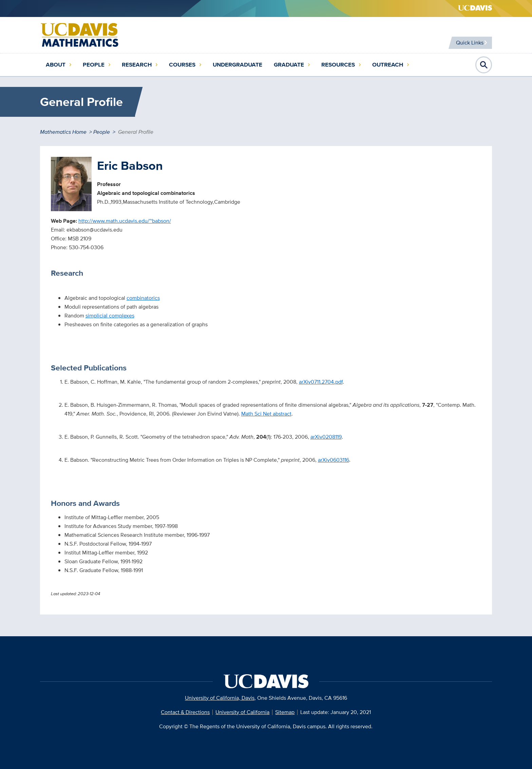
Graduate (289, 65)
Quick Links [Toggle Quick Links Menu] (467, 43)
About (56, 65)
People (94, 65)
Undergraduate (237, 65)
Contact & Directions (185, 712)
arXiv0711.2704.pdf (321, 382)
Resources (338, 65)
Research (137, 65)
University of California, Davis (220, 698)
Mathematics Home (63, 132)
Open (484, 65)
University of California (242, 712)
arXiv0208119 (326, 437)
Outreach (388, 65)
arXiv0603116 (334, 460)
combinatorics (143, 298)
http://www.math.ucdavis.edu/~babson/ (125, 221)
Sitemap (285, 712)
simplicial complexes (110, 316)
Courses (182, 65)
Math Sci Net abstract (266, 414)
